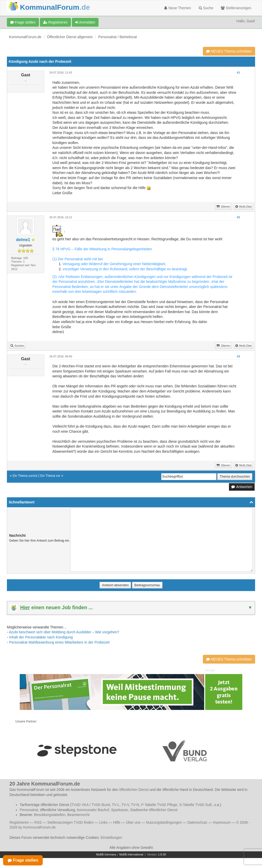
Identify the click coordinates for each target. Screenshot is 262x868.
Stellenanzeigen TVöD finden (70, 822)
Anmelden (85, 22)
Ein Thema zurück (25, 476)
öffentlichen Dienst (134, 790)
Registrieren (55, 22)
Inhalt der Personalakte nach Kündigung (41, 637)
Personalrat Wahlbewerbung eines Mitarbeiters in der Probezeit (59, 642)
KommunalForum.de (25, 37)
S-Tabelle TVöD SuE (196, 805)
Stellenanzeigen (236, 8)
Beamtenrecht (78, 815)
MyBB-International (131, 854)
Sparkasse (119, 810)
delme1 (23, 240)
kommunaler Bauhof (93, 810)
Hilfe (117, 822)
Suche (206, 8)
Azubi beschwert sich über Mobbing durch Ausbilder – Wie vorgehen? (64, 632)
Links (103, 822)
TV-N (135, 805)
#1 (238, 73)
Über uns (133, 822)
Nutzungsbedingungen (164, 822)
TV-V (125, 805)
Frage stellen (23, 22)
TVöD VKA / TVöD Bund (91, 805)
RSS (38, 822)
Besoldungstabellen (50, 815)
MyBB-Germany (106, 854)
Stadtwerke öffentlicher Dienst (154, 810)
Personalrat (29, 810)
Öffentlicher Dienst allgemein (70, 37)
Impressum (222, 822)
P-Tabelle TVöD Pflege (159, 805)
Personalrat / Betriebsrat (118, 37)
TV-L (116, 805)
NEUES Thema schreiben (229, 51)
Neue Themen (178, 8)
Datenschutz (197, 822)
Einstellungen (111, 838)
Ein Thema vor (50, 476)
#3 (238, 356)
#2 (238, 217)
